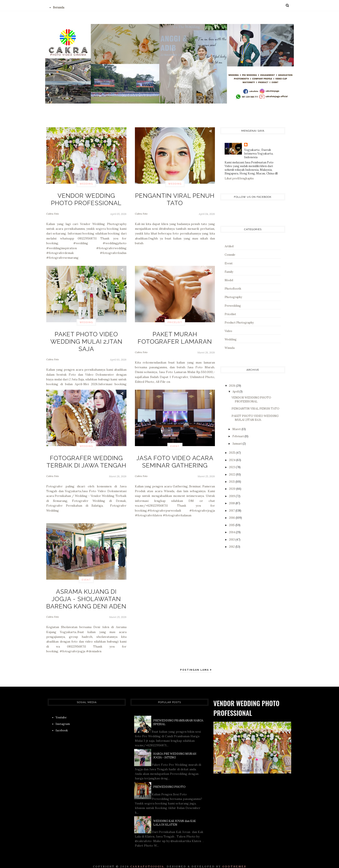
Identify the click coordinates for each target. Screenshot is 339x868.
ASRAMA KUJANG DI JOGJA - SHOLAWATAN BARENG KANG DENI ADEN (86, 595)
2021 (232, 482)
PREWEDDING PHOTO (169, 779)
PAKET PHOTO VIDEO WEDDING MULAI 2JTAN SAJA (86, 335)
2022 (232, 475)
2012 (232, 547)
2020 (233, 489)
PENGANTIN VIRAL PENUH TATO (175, 194)
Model (229, 280)
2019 (232, 496)
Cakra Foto (53, 208)
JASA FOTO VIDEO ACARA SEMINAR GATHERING (175, 459)
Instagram (63, 716)
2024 (233, 460)
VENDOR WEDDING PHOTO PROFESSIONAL (86, 197)
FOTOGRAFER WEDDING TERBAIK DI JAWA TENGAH (86, 459)
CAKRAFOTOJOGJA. (148, 859)
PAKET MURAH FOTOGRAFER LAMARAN (175, 335)
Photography (233, 297)
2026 (233, 386)
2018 (232, 503)
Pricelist (175, 322)
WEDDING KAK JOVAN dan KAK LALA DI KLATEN (175, 815)
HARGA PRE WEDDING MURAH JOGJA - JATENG (175, 748)
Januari (237, 444)
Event (175, 446)
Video (228, 331)
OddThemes (234, 859)
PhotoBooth (233, 289)
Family (229, 272)
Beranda (59, 7)
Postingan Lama (195, 662)
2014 (232, 532)
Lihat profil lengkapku (239, 178)
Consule (230, 255)
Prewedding (233, 306)
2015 (232, 525)
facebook (62, 723)
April (236, 392)
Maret (237, 429)
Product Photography (239, 323)
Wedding (86, 184)
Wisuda (230, 348)
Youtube (61, 710)
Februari (238, 436)
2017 (232, 511)
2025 (232, 453)
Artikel (229, 246)
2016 (232, 518)
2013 (232, 540)
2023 (232, 467)
